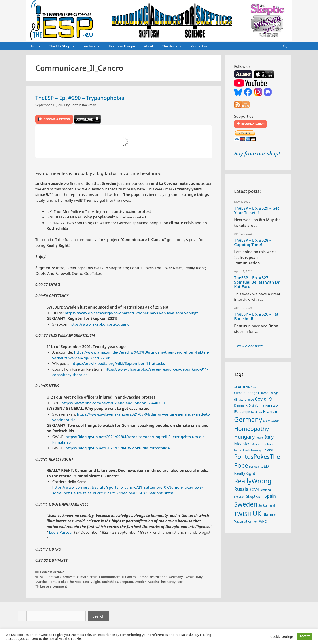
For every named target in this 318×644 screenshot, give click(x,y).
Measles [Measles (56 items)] (242, 443)
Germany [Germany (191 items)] (248, 419)
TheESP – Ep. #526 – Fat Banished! (256, 316)
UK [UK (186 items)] (257, 514)
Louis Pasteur (61, 532)
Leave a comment (54, 586)
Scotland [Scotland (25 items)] (265, 490)
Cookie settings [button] (282, 636)
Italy (199, 577)
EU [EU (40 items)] (236, 412)
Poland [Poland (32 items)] (268, 450)
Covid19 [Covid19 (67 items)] (263, 399)
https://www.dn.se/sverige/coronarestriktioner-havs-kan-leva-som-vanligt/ (131, 313)
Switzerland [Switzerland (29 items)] (267, 505)
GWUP (189, 577)
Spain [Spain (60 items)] (270, 496)
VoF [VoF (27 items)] (256, 522)
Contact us (200, 46)
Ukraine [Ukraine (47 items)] (269, 514)
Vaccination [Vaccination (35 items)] (243, 521)
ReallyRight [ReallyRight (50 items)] (245, 473)
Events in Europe (122, 46)
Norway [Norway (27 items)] (256, 450)
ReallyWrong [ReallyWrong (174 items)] (253, 481)
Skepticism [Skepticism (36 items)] (255, 496)
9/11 (44, 577)
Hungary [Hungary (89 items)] (244, 437)
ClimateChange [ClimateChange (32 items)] (246, 393)
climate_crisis (87, 577)
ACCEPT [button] (305, 636)
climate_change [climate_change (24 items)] (244, 400)
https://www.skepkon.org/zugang (99, 324)
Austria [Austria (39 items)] (244, 387)
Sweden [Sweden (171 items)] (246, 504)
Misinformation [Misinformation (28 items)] (262, 444)
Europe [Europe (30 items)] (245, 412)
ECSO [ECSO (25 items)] (274, 406)
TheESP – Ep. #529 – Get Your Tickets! (257, 210)
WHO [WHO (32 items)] (263, 521)
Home (36, 46)
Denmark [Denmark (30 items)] (241, 405)
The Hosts (174, 46)
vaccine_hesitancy (162, 582)
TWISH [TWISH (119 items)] (243, 514)
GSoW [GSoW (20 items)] (266, 421)
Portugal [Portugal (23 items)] (254, 467)
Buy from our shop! (257, 153)
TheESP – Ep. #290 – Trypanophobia (80, 98)
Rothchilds (110, 582)
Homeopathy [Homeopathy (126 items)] (252, 429)
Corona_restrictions (152, 577)
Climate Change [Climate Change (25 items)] (268, 393)
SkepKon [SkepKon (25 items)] (240, 497)
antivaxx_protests (62, 577)
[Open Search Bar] (285, 46)
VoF (180, 582)
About (149, 46)
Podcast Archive (52, 572)
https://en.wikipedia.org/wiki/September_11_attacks (118, 363)
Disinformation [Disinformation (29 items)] (259, 405)
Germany (176, 577)
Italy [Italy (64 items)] (269, 437)
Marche (41, 582)
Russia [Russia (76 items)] (241, 489)
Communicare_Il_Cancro (117, 577)
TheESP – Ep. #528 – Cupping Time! (253, 242)
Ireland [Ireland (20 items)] (260, 438)
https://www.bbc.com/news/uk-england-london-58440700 (113, 403)
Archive (94, 46)
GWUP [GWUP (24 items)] (275, 421)
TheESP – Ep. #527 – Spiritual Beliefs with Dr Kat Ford (257, 282)
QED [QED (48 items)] (265, 466)
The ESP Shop (64, 46)
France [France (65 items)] (270, 411)
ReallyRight (92, 582)
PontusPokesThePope (65, 582)
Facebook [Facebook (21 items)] (257, 412)
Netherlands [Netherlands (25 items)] (242, 450)
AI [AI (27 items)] (236, 387)
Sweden (141, 582)
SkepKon (126, 582)
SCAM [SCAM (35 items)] (254, 490)
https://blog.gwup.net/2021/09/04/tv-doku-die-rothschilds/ (118, 448)
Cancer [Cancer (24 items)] (255, 387)
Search (98, 616)
